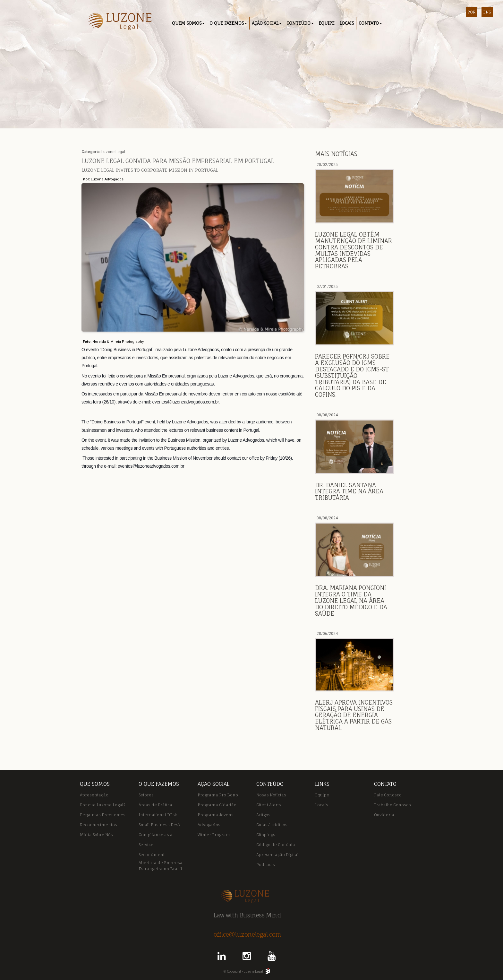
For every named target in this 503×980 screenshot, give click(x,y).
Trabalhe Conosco (392, 805)
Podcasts (266, 865)
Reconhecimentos (98, 825)
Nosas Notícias (271, 795)
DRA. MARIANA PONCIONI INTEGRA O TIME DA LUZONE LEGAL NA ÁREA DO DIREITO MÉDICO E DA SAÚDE (351, 600)
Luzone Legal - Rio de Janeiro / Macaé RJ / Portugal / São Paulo (118, 22)
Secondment (152, 855)
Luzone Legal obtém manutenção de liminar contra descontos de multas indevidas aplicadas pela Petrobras (354, 250)
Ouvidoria (384, 815)
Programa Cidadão (217, 805)
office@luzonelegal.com (247, 934)
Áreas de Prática (155, 805)
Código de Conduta (276, 845)
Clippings (266, 835)
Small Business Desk (160, 825)
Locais (322, 805)
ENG (487, 12)
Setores (146, 795)
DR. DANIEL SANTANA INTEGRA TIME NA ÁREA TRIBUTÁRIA (349, 491)
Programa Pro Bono (218, 795)
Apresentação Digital (277, 855)
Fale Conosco (388, 795)
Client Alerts (269, 805)
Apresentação (94, 795)
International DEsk (158, 815)
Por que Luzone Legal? (103, 805)
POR (471, 12)
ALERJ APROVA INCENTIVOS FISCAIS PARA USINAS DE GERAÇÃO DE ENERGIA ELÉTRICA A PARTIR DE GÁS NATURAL (354, 715)
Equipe (322, 795)
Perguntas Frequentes (103, 815)
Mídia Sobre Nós (96, 835)
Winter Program (214, 835)
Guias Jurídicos (272, 825)
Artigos (263, 815)
